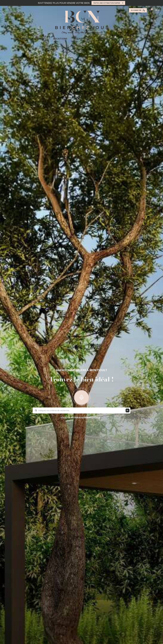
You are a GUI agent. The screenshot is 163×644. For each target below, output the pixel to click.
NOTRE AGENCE (20, 39)
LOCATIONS (60, 39)
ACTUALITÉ (149, 39)
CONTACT (129, 39)
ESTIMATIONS (108, 39)
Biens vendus (83, 39)
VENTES (41, 39)
